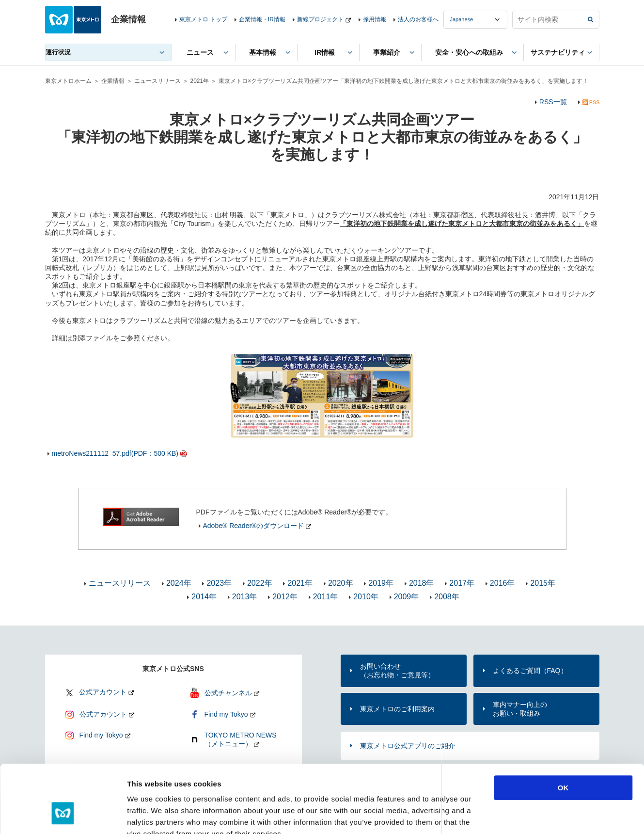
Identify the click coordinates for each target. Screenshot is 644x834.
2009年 (407, 597)
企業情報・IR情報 (262, 19)
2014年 (204, 597)
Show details (509, 815)
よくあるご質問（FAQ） (530, 671)
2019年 (381, 583)
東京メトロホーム (68, 81)
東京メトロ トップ (203, 19)
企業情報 (113, 81)
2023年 (219, 583)
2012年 (285, 597)
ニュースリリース (157, 81)
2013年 (245, 597)
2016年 (503, 583)
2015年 (543, 583)
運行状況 (58, 52)
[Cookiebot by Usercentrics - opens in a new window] (63, 815)
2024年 (179, 583)
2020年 (341, 583)
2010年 (366, 597)
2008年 (447, 597)
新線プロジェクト (320, 19)
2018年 (422, 583)
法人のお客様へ (418, 19)
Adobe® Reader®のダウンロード (254, 526)
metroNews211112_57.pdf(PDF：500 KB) (115, 453)
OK (563, 730)
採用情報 (375, 19)
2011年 (326, 597)
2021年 (200, 81)
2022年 (260, 583)
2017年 (462, 583)
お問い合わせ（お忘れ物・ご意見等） (397, 671)
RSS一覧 (553, 102)
